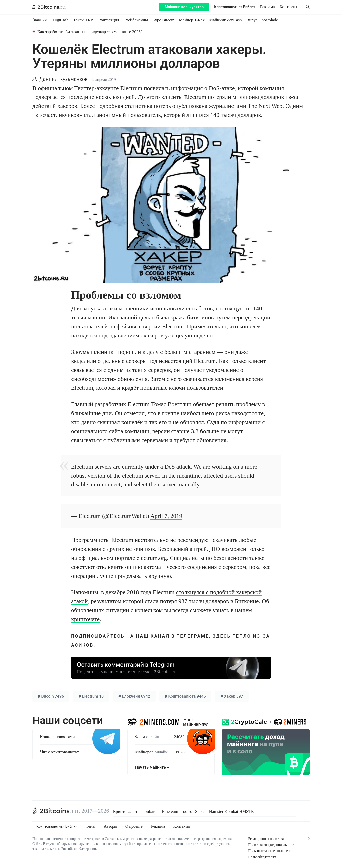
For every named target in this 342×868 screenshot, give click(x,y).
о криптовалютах (60, 752)
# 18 (91, 696)
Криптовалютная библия (135, 812)
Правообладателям (262, 857)
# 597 (232, 696)
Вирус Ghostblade (262, 20)
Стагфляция (108, 20)
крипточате (85, 619)
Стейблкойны (136, 20)
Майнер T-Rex (192, 20)
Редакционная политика (266, 839)
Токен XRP (83, 20)
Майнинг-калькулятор (184, 7)
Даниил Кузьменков (63, 79)
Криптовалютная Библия (235, 7)
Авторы (110, 826)
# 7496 (51, 696)
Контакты (288, 7)
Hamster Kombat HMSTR (232, 812)
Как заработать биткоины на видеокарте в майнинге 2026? (90, 32)
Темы (90, 826)
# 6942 (134, 696)
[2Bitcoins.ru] (56, 811)
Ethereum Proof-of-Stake (183, 812)
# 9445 (185, 696)
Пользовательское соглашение (271, 851)
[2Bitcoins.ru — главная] (49, 7)
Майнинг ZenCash (226, 20)
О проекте (134, 826)
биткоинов (201, 317)
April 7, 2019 (166, 516)
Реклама (267, 7)
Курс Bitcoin (163, 20)
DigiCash (61, 20)
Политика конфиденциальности (272, 845)
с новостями (58, 737)
